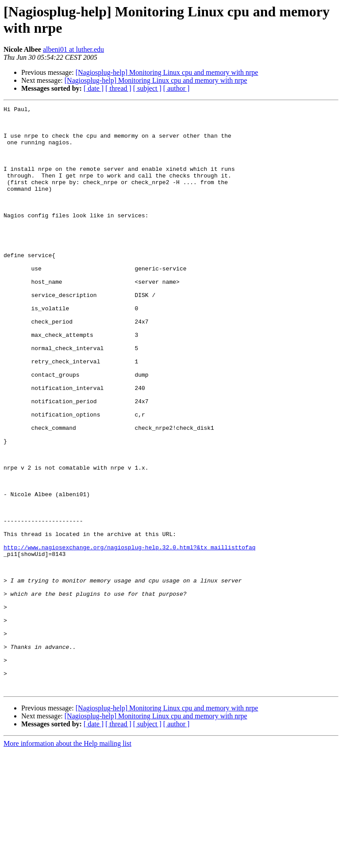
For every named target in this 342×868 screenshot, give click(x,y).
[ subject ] (147, 88)
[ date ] (94, 88)
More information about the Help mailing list (67, 860)
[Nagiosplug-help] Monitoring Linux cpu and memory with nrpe (167, 72)
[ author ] (177, 88)
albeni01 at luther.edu (73, 49)
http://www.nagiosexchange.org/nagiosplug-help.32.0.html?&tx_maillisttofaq (129, 636)
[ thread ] (118, 88)
